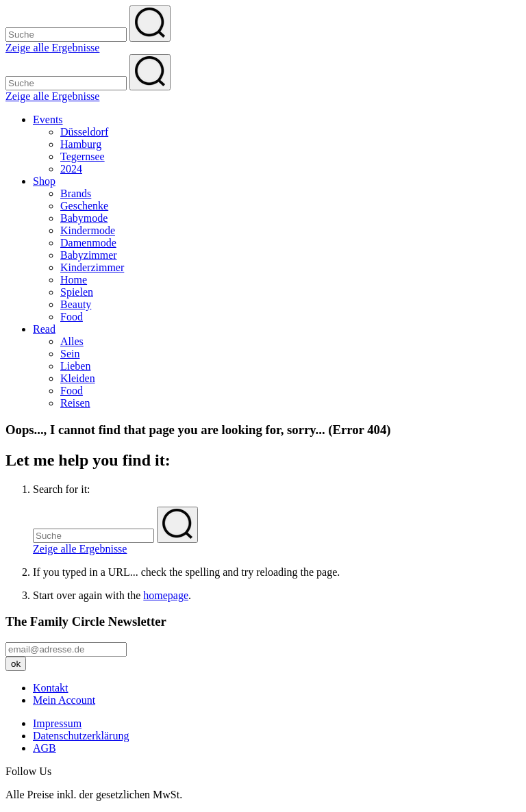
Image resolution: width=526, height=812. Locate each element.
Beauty (76, 304)
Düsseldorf (84, 132)
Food (72, 317)
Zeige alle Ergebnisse (52, 48)
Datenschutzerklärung (81, 736)
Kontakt (51, 688)
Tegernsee (83, 156)
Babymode (84, 218)
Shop (44, 181)
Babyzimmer (89, 255)
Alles (72, 341)
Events (48, 119)
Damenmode (88, 243)
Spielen (77, 292)
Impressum (57, 723)
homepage (166, 595)
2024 (71, 169)
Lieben (75, 366)
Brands (76, 193)
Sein (70, 354)
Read (44, 329)
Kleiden (78, 378)
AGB (45, 748)
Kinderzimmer (92, 267)
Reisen (75, 403)
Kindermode (88, 230)
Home (74, 280)
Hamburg (81, 144)
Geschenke (84, 206)
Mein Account (64, 700)
